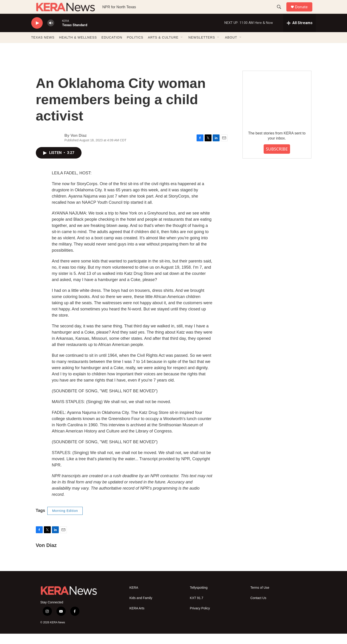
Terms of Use (260, 598)
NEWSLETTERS (202, 48)
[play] (37, 33)
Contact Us (258, 608)
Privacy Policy (200, 619)
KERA (134, 598)
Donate (304, 12)
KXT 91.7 (197, 608)
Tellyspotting (199, 598)
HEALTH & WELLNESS (78, 48)
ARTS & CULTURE (163, 48)
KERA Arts (137, 619)
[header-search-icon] (281, 12)
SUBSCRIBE (277, 159)
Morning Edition (65, 521)
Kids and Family (141, 608)
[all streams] (300, 33)
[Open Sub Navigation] (182, 48)
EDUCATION (112, 48)
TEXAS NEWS (43, 48)
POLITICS (135, 48)
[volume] (51, 33)
